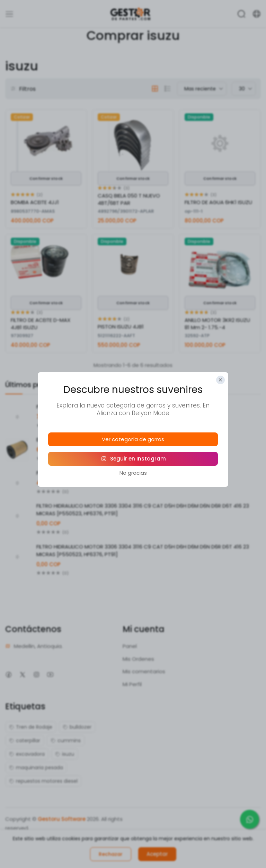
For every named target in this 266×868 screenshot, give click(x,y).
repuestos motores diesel (43, 781)
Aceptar (157, 854)
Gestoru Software (62, 819)
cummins (66, 740)
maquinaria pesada (36, 768)
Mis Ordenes (138, 659)
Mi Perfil (132, 684)
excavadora (27, 754)
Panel (130, 646)
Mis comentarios (144, 671)
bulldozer (77, 727)
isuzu (65, 754)
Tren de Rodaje (31, 727)
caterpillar (25, 740)
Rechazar (111, 854)
